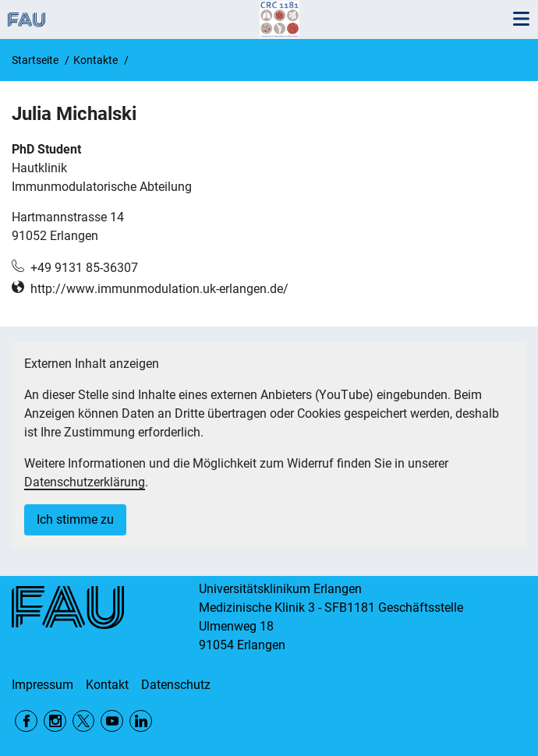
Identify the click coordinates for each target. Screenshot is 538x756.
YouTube (112, 721)
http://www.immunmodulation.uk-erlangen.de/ (159, 289)
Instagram (55, 721)
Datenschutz (176, 685)
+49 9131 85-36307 (84, 268)
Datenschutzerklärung (85, 482)
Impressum (42, 685)
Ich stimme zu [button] (75, 519)
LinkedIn (141, 721)
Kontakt (107, 685)
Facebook (26, 721)
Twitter (84, 721)
